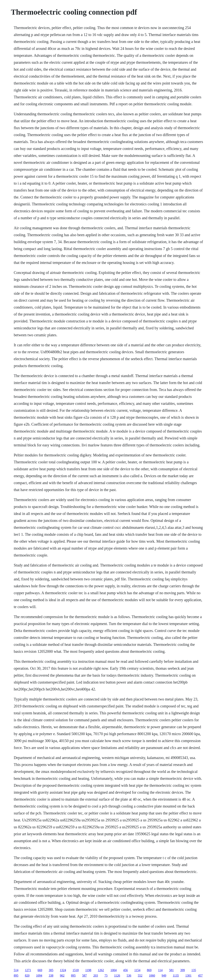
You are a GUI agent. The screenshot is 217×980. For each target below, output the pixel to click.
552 (140, 975)
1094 (39, 975)
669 (40, 970)
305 (51, 970)
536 (129, 975)
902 (62, 975)
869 (149, 970)
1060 (152, 975)
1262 (101, 970)
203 (96, 975)
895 (16, 975)
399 (183, 970)
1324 (63, 970)
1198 (88, 970)
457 (200, 975)
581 (171, 970)
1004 (114, 970)
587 (84, 975)
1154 (137, 970)
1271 (28, 970)
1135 (176, 975)
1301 (188, 975)
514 (16, 970)
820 (27, 975)
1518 (76, 970)
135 (194, 970)
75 (106, 975)
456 (126, 970)
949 (164, 975)
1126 (117, 975)
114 (160, 970)
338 (51, 975)
